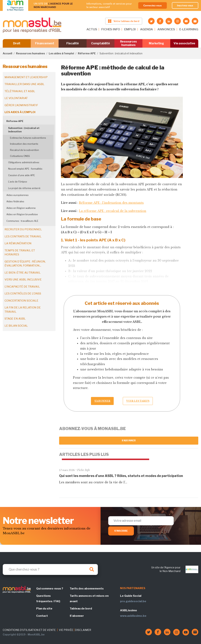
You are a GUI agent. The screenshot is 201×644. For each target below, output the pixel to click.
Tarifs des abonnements (87, 589)
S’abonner (102, 401)
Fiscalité (72, 43)
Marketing (156, 43)
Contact (42, 616)
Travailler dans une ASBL (24, 84)
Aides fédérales (15, 201)
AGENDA (147, 29)
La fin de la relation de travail (23, 310)
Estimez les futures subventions (28, 138)
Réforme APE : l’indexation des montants (111, 203)
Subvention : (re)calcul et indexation (24, 130)
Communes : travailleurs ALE (22, 221)
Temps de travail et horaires (20, 253)
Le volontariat (16, 98)
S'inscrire (121, 531)
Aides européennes (17, 195)
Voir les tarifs (138, 401)
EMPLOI (130, 29)
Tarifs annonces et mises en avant (89, 599)
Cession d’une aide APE (22, 175)
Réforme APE (87, 53)
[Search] (50, 569)
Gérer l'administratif (21, 105)
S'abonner (129, 441)
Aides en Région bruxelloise (22, 214)
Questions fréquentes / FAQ (48, 599)
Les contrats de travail (23, 236)
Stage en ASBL (15, 319)
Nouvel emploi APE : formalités (25, 169)
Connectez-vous (153, 5)
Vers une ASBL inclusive (23, 280)
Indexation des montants (24, 144)
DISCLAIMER (83, 630)
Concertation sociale (21, 301)
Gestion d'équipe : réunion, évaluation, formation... (25, 264)
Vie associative (184, 43)
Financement (45, 43)
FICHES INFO (111, 29)
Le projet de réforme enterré (24, 188)
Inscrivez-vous (185, 5)
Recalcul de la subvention (24, 150)
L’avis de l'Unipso (18, 182)
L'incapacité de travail (22, 287)
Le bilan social (16, 326)
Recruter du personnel (23, 229)
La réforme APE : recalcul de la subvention (113, 211)
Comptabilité (100, 43)
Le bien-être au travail (23, 273)
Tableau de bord (81, 609)
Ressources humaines (128, 43)
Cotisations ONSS (20, 156)
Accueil (7, 53)
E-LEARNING (189, 29)
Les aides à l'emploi (61, 53)
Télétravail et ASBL (20, 91)
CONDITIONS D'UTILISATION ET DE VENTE (29, 630)
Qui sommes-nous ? (50, 589)
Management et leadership (26, 77)
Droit (17, 43)
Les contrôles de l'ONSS (23, 294)
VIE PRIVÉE (66, 630)
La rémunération (18, 243)
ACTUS (92, 29)
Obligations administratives (24, 162)
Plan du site (44, 609)
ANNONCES (166, 29)
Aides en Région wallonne (21, 208)
